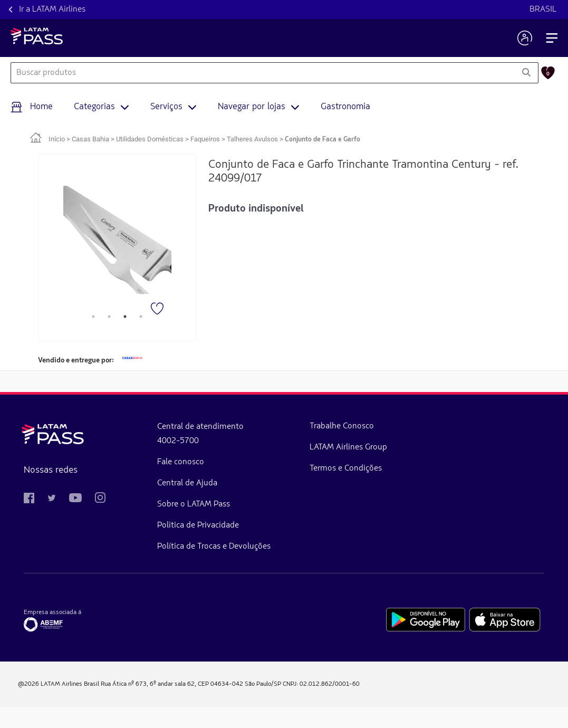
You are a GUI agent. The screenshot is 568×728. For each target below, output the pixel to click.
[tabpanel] (117, 240)
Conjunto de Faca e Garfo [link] (322, 140)
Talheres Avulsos (252, 139)
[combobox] (263, 73)
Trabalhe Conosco (209, 437)
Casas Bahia (90, 139)
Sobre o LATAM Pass (138, 504)
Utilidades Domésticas (150, 139)
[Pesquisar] (526, 73)
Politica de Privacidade (142, 525)
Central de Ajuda (131, 483)
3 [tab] (125, 317)
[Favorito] (158, 310)
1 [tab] (93, 317)
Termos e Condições (212, 521)
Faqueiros (205, 139)
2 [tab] (109, 317)
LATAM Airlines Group (220, 479)
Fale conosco (125, 462)
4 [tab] (141, 317)
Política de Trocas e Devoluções (136, 557)
